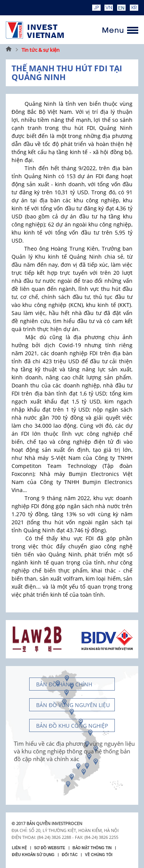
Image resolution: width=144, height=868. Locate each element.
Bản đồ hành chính (64, 684)
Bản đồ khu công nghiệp (72, 726)
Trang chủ (9, 50)
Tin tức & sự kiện (41, 50)
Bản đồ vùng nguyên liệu (73, 705)
